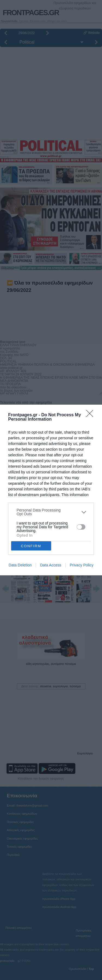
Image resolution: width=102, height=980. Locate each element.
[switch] (81, 527)
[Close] (91, 415)
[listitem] (51, 512)
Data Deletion (20, 565)
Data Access (51, 565)
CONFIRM (31, 546)
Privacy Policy (81, 565)
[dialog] (51, 490)
